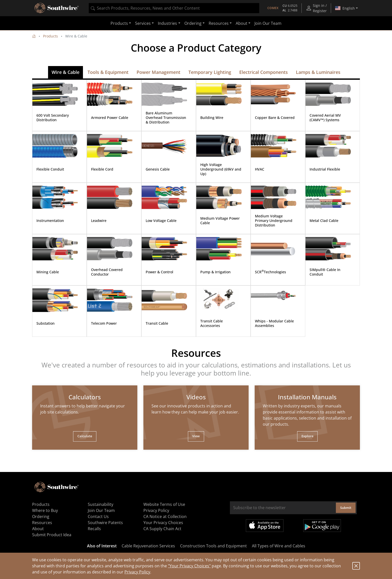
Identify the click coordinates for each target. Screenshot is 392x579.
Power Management (158, 72)
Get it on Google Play (322, 526)
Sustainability (101, 504)
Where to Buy (45, 510)
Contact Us (98, 516)
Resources (42, 523)
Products (50, 36)
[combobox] (174, 8)
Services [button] (143, 23)
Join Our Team (268, 23)
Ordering (41, 516)
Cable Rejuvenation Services (148, 546)
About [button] (242, 23)
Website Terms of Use (164, 504)
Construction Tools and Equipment (213, 546)
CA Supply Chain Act (162, 529)
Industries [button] (167, 23)
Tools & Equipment (108, 72)
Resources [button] (219, 23)
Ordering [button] (193, 23)
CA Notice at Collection (165, 516)
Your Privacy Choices (163, 523)
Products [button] (119, 23)
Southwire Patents (105, 523)
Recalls (94, 529)
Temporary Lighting (210, 72)
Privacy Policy (137, 572)
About (38, 529)
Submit (346, 508)
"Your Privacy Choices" (189, 566)
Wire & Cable (66, 72)
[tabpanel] (85, 418)
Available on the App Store (265, 526)
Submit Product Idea (52, 535)
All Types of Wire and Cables (279, 546)
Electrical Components (264, 72)
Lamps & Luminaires (318, 72)
